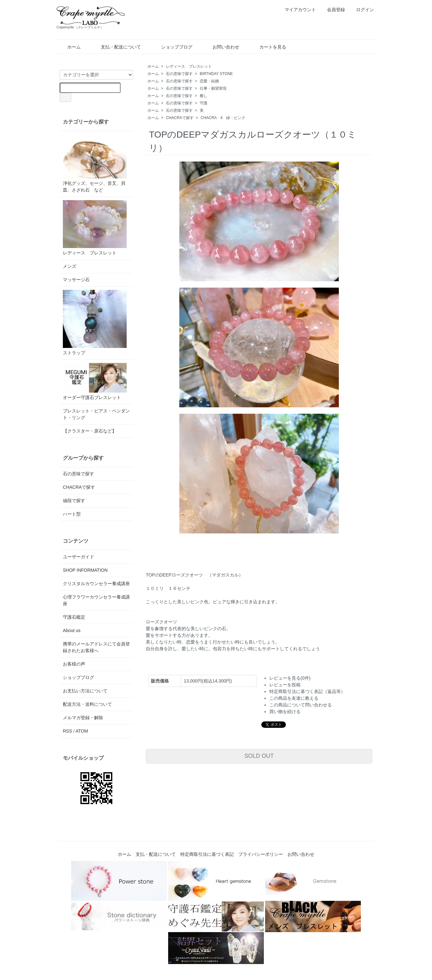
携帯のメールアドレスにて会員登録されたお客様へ (96, 647)
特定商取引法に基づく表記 (207, 854)
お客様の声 (74, 664)
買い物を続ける (285, 712)
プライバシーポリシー (261, 854)
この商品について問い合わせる (301, 705)
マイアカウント (297, 10)
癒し (204, 96)
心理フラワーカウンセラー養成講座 (96, 600)
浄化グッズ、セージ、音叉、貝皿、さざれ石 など (95, 163)
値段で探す (74, 501)
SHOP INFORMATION (85, 570)
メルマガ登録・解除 (83, 718)
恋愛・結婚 (209, 81)
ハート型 (72, 514)
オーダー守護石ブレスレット (95, 381)
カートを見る (268, 47)
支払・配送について (116, 47)
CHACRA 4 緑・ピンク (223, 118)
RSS (67, 731)
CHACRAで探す (180, 118)
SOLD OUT (259, 756)
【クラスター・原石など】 (90, 431)
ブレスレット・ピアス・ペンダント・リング (96, 414)
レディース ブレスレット (189, 66)
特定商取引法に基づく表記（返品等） (307, 691)
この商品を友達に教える (294, 698)
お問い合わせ (221, 47)
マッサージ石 (76, 280)
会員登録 (333, 10)
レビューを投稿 (285, 685)
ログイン (362, 10)
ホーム (69, 47)
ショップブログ (172, 47)
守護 (204, 103)
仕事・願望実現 (213, 88)
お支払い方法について (85, 691)
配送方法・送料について (87, 704)
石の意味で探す (179, 74)
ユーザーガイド (78, 557)
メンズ (70, 266)
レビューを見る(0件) (290, 678)
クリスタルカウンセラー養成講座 (96, 584)
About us (72, 630)
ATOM (82, 731)
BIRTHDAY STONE (216, 74)
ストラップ (95, 323)
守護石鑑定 (74, 617)
